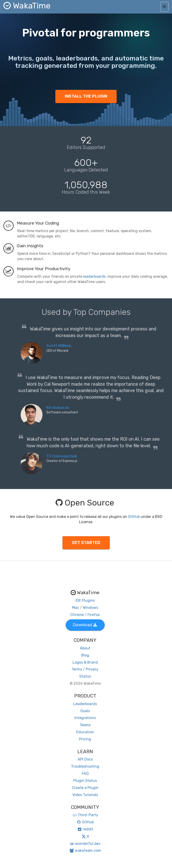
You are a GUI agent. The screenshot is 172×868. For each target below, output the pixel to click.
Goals (85, 711)
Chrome (77, 615)
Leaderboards (85, 704)
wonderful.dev (85, 844)
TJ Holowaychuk (62, 456)
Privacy (92, 669)
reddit (85, 829)
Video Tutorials (85, 795)
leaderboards (94, 276)
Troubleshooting (85, 766)
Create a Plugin (85, 788)
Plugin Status (85, 781)
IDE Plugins (85, 600)
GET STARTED (86, 543)
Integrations (85, 718)
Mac (76, 608)
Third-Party (85, 815)
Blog (85, 655)
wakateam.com (85, 850)
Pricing (85, 739)
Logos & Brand (85, 662)
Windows (90, 608)
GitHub (134, 517)
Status (85, 676)
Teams (85, 725)
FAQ (85, 773)
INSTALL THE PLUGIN (86, 96)
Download (85, 625)
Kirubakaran (58, 408)
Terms (77, 669)
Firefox (94, 615)
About (85, 648)
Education (85, 732)
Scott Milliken (59, 346)
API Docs (85, 759)
